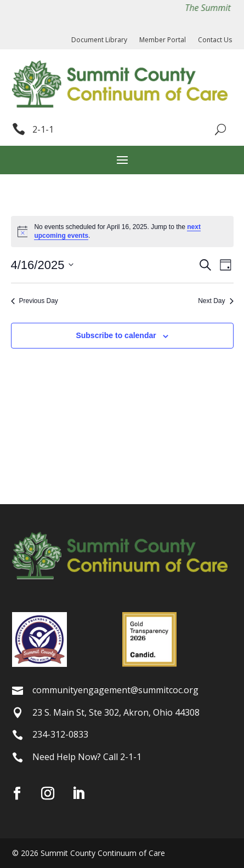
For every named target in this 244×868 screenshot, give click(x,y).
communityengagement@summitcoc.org (115, 690)
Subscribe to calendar (116, 335)
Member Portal (163, 40)
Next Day (215, 301)
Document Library (99, 40)
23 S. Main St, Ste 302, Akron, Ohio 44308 (116, 712)
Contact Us (215, 40)
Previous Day (35, 301)
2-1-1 (43, 129)
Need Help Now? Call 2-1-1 (87, 757)
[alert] (122, 232)
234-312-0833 (60, 734)
